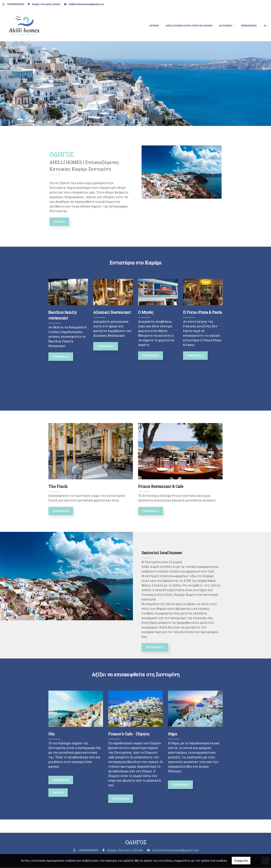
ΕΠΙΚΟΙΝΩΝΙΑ (249, 26)
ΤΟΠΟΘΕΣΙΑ (196, 356)
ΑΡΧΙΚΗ (154, 26)
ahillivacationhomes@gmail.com (86, 4)
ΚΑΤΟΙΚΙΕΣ (226, 26)
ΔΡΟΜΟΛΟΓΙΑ (155, 648)
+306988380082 (15, 4)
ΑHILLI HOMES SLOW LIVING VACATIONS (189, 26)
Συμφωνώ (241, 860)
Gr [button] (265, 26)
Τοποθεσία (61, 357)
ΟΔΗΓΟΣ (60, 222)
